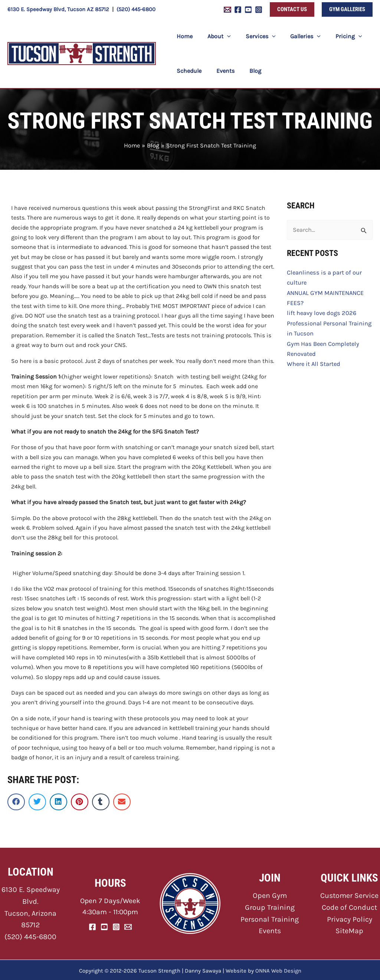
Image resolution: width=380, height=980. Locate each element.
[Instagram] (259, 10)
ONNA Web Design (278, 969)
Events (270, 929)
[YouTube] (248, 10)
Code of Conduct (350, 906)
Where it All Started (313, 360)
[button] (292, 9)
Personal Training (270, 917)
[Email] (128, 926)
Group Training (270, 906)
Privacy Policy (350, 917)
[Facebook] (238, 10)
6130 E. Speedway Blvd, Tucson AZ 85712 (58, 9)
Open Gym (270, 895)
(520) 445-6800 (136, 9)
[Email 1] (227, 10)
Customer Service (350, 895)
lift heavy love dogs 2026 (320, 311)
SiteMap (349, 929)
